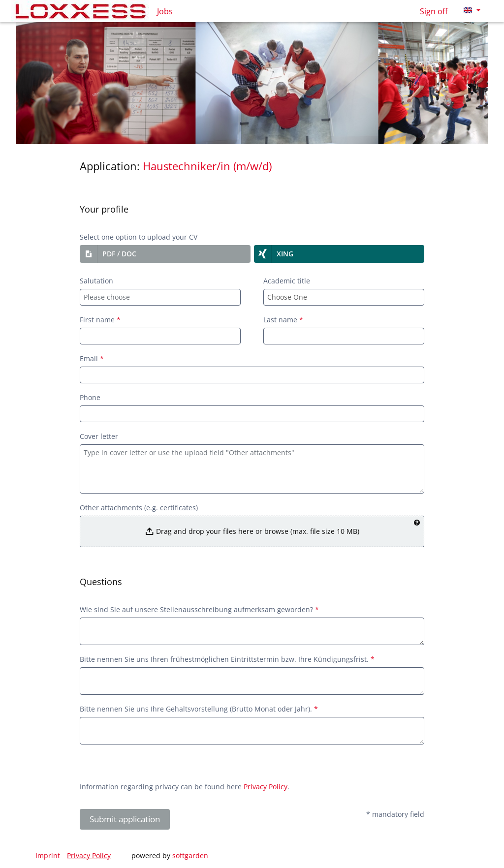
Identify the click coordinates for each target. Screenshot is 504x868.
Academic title (287, 281)
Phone (90, 397)
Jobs (165, 11)
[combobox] (160, 297)
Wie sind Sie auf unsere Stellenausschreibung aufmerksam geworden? (199, 609)
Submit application (125, 819)
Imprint (48, 855)
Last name (283, 320)
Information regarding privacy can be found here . (185, 787)
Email (92, 358)
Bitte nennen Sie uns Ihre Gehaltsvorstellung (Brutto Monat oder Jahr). (199, 709)
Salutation (96, 281)
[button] (165, 254)
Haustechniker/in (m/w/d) (207, 166)
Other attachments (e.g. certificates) (139, 508)
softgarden (190, 855)
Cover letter (99, 436)
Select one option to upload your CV (139, 237)
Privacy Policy (266, 787)
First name (100, 320)
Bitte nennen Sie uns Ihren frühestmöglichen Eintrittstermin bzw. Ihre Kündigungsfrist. (227, 659)
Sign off (434, 11)
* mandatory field (395, 814)
